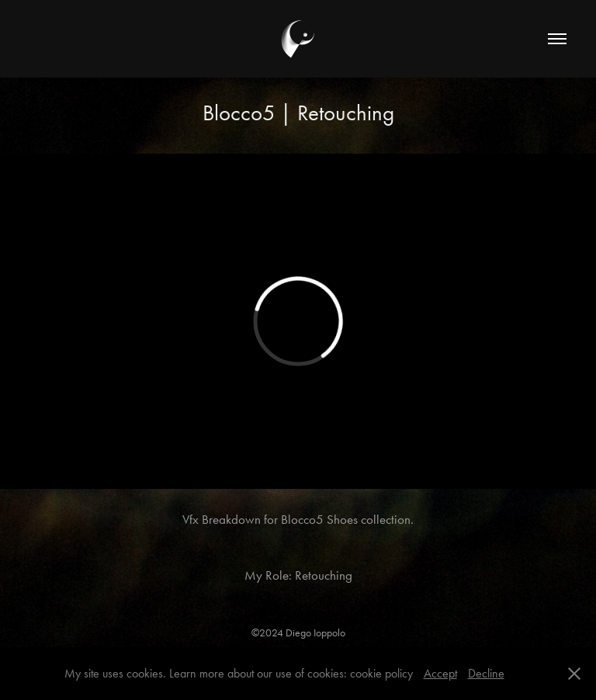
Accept (440, 673)
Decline (486, 673)
